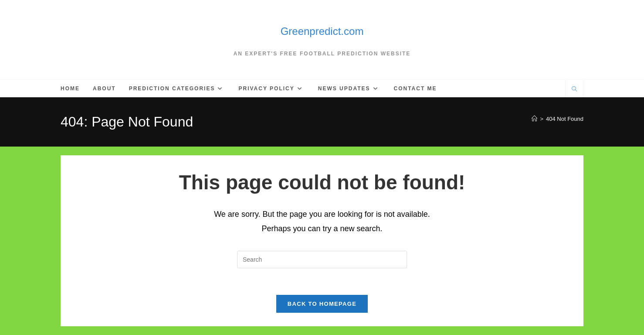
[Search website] (574, 90)
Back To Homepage (322, 304)
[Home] (534, 119)
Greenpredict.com (322, 31)
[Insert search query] (322, 260)
